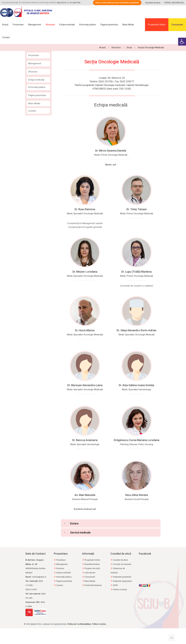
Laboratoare (90, 573)
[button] (182, 42)
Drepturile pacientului (122, 577)
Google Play (75, 2)
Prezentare (34, 55)
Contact (32, 111)
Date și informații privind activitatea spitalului (117, 3)
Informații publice (37, 87)
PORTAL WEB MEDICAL (174, 3)
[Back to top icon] (172, 638)
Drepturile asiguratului (122, 581)
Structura (116, 47)
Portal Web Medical (93, 585)
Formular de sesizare (122, 564)
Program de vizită (92, 568)
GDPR (115, 585)
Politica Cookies (120, 589)
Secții (129, 47)
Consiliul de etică (120, 560)
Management (35, 63)
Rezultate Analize (153, 3)
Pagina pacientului (37, 95)
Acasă (102, 47)
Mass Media (34, 103)
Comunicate (177, 25)
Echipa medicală (36, 80)
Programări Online (157, 25)
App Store (61, 2)
